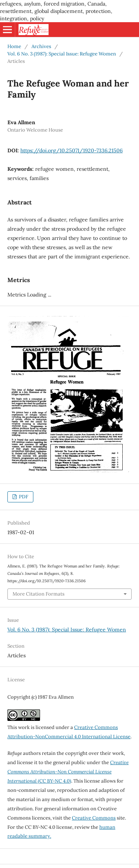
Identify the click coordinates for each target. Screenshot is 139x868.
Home (14, 46)
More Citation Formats (39, 594)
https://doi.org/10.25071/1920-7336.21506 (72, 150)
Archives (41, 46)
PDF (23, 497)
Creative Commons (94, 818)
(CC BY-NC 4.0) (68, 772)
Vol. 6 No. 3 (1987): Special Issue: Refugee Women (62, 54)
